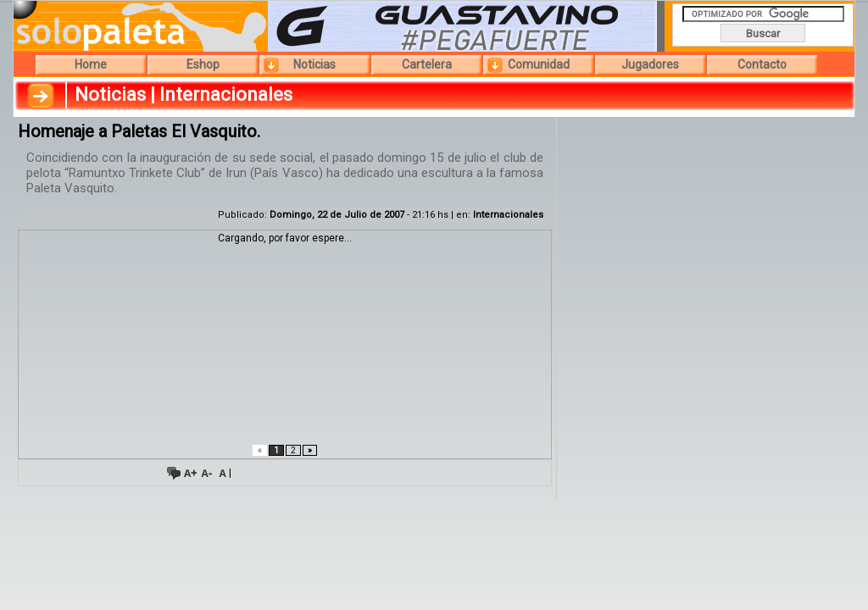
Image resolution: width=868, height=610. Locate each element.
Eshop (203, 64)
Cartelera (427, 64)
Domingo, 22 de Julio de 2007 (337, 215)
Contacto (762, 64)
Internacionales (508, 215)
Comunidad (539, 64)
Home (91, 64)
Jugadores (650, 64)
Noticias (314, 64)
